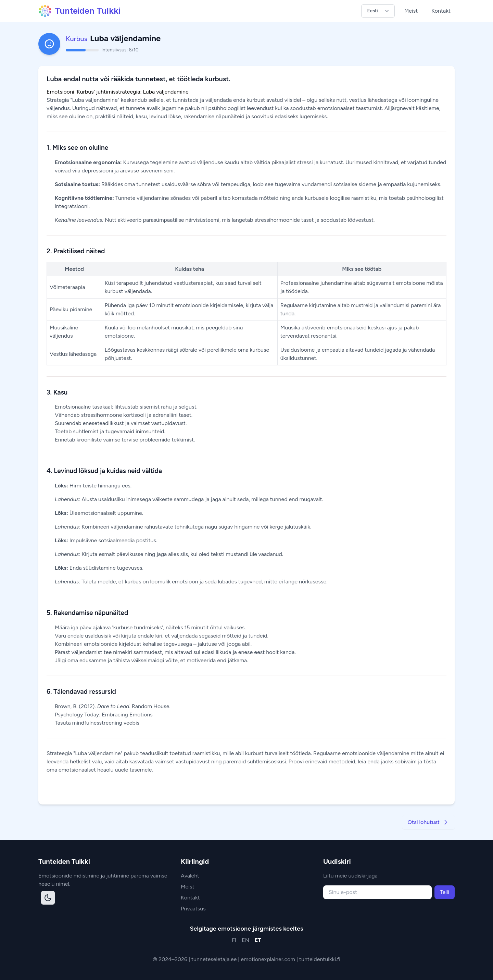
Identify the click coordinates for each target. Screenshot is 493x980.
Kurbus (77, 39)
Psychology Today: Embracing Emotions (104, 715)
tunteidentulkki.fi (320, 959)
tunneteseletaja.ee (215, 959)
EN (245, 940)
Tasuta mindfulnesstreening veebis (97, 723)
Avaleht (190, 876)
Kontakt (441, 11)
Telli (445, 892)
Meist (411, 11)
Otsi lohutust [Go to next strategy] (428, 822)
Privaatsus (193, 909)
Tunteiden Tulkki (79, 11)
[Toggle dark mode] (48, 898)
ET (258, 940)
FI (234, 940)
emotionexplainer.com (269, 959)
